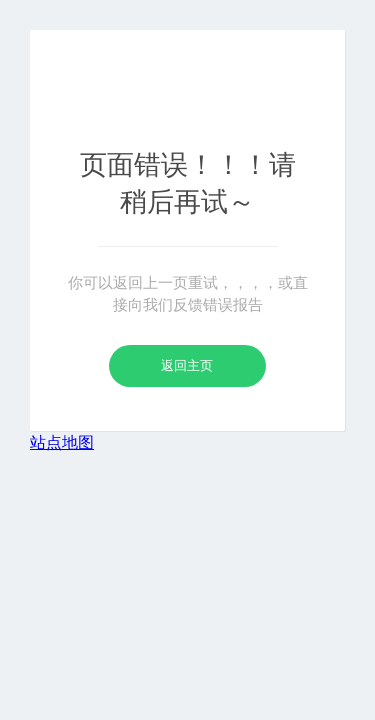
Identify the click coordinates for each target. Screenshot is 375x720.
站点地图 (62, 442)
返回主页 (187, 365)
